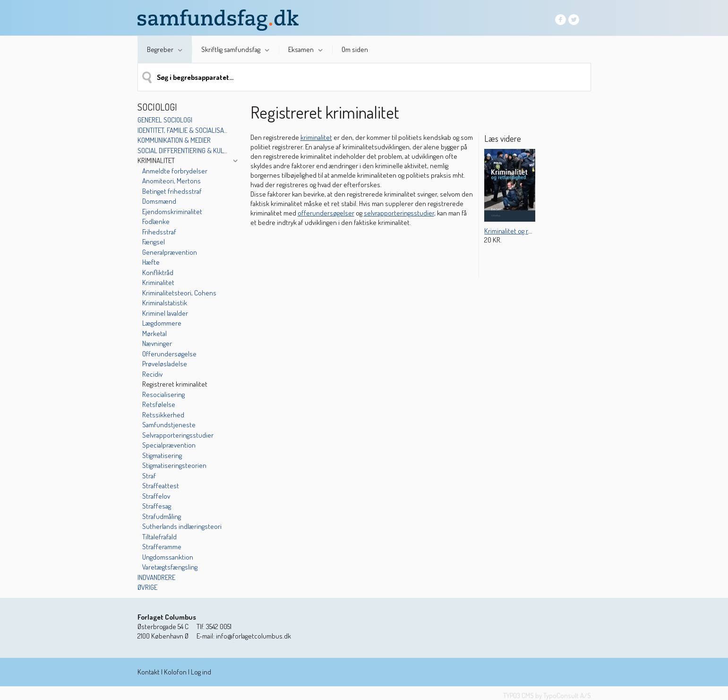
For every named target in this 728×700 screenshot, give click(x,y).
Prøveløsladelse (165, 364)
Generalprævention (170, 252)
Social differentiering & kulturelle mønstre (184, 151)
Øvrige (147, 587)
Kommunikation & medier (174, 140)
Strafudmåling (162, 516)
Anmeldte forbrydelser (175, 171)
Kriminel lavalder (165, 313)
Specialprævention (169, 445)
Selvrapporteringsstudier (178, 435)
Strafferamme (162, 547)
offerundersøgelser (326, 213)
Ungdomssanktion (168, 557)
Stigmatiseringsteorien (174, 465)
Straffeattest (161, 486)
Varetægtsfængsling (170, 567)
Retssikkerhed (163, 415)
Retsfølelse (159, 404)
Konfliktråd (158, 272)
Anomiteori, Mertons (171, 181)
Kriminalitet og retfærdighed (524, 231)
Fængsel (154, 242)
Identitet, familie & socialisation (184, 130)
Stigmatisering (162, 455)
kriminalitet (316, 137)
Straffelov (156, 496)
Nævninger (157, 343)
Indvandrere (156, 577)
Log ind (201, 672)
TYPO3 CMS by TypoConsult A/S (547, 696)
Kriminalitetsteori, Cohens (179, 293)
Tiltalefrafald (159, 537)
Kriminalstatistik (165, 303)
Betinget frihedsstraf (172, 191)
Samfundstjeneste (169, 425)
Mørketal (154, 333)
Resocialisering (163, 394)
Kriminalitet (156, 160)
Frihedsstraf (159, 232)
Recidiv (152, 374)
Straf (149, 476)
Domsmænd (159, 201)
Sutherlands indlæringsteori (182, 526)
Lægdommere (162, 323)
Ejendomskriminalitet (172, 212)
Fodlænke (156, 221)
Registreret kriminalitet (175, 384)
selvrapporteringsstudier (399, 213)
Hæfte (151, 262)
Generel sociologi (165, 120)
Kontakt (149, 672)
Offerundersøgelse (169, 354)
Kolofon (175, 672)
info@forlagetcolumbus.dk (253, 636)
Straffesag (157, 506)
